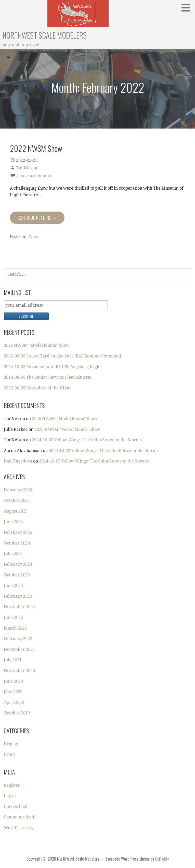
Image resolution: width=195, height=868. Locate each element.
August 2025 (16, 511)
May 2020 (13, 692)
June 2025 (13, 522)
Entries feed (16, 807)
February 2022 (18, 639)
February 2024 (18, 564)
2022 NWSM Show (36, 148)
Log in (10, 796)
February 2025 (18, 532)
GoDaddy (162, 859)
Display (11, 744)
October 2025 (17, 500)
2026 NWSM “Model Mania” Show (37, 345)
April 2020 (14, 703)
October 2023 (17, 575)
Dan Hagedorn (18, 461)
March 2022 (15, 628)
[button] (188, 8)
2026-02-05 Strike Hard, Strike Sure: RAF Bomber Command (62, 356)
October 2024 (17, 543)
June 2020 (13, 681)
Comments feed (19, 817)
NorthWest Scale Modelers (45, 35)
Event (34, 237)
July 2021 (13, 660)
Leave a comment (34, 176)
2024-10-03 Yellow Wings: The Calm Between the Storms (87, 440)
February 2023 (18, 596)
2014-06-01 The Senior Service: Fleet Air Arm (48, 377)
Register (12, 785)
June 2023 (13, 586)
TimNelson (27, 168)
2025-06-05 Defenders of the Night (37, 388)
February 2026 (18, 490)
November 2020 (19, 671)
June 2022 (13, 617)
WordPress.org (18, 828)
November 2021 (19, 649)
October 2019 (17, 713)
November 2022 (19, 607)
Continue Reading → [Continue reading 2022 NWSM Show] (37, 218)
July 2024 (13, 554)
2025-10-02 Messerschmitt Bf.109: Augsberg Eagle (52, 367)
